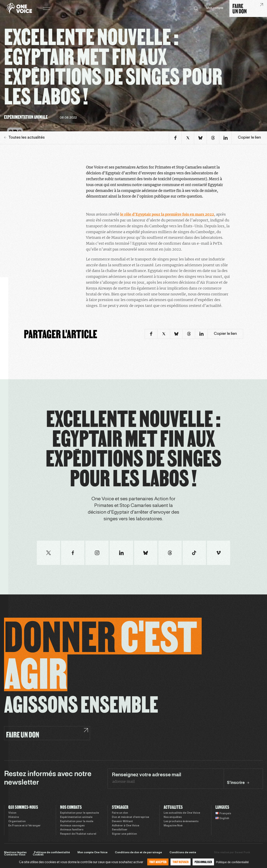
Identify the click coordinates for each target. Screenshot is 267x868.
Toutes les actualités (24, 138)
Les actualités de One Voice (182, 813)
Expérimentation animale (76, 817)
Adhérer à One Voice (126, 826)
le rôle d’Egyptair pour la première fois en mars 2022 (167, 214)
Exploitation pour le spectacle (79, 813)
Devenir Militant (122, 822)
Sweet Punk (242, 853)
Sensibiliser (120, 830)
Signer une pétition (124, 834)
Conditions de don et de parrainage (138, 853)
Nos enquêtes (173, 817)
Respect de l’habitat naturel (78, 834)
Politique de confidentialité (52, 853)
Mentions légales (15, 853)
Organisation (17, 822)
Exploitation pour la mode (77, 822)
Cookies (38, 855)
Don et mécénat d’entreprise (130, 817)
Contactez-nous (15, 855)
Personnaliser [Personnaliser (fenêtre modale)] (203, 862)
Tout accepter (158, 862)
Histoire (14, 817)
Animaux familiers (72, 830)
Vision (12, 813)
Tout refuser (180, 862)
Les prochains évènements (181, 822)
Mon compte (215, 8)
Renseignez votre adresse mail (147, 775)
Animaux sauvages (72, 826)
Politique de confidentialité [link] (232, 862)
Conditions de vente (183, 853)
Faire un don (120, 813)
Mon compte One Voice (92, 853)
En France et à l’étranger (24, 826)
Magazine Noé (173, 826)
